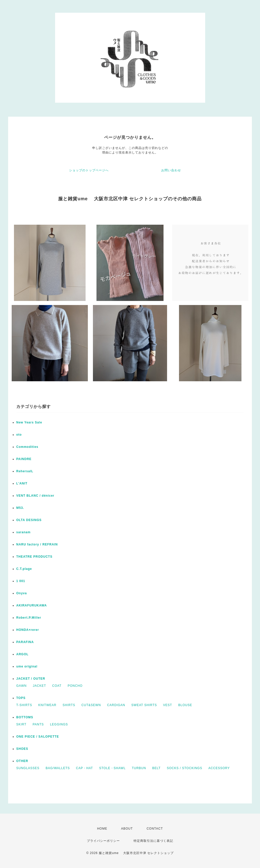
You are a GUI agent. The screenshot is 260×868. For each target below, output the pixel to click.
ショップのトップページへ (89, 170)
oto (19, 435)
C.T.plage (24, 569)
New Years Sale (29, 422)
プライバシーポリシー (103, 841)
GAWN (21, 686)
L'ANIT (22, 483)
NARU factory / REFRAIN (37, 544)
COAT (57, 686)
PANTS (38, 724)
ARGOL (22, 654)
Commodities (27, 447)
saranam (23, 532)
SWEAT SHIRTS (144, 705)
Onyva (22, 593)
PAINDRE (24, 459)
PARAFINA (25, 642)
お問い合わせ (171, 170)
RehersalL (25, 471)
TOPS (21, 698)
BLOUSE (185, 705)
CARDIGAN (116, 705)
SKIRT (21, 724)
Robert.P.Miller (29, 618)
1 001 (21, 581)
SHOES (22, 749)
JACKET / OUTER (31, 679)
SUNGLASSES (28, 768)
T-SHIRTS (24, 705)
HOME (102, 829)
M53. (20, 508)
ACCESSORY (219, 768)
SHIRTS (69, 705)
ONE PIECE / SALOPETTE (38, 737)
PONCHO (75, 686)
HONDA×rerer (28, 630)
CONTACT (155, 829)
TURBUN (139, 768)
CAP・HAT (84, 768)
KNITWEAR (47, 705)
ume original (27, 666)
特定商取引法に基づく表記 (153, 841)
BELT (157, 768)
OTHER (22, 761)
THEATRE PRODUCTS (34, 557)
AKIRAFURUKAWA (31, 605)
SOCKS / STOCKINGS (184, 768)
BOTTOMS (25, 717)
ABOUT (127, 829)
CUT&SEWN (91, 705)
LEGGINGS (59, 724)
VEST (167, 705)
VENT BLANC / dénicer (35, 496)
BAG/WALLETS (58, 768)
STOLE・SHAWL (112, 768)
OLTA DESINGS (29, 520)
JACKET (39, 686)
